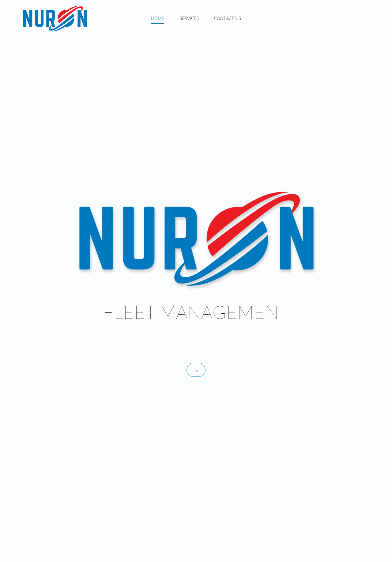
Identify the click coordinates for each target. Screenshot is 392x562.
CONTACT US (228, 18)
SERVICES (189, 18)
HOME (158, 18)
